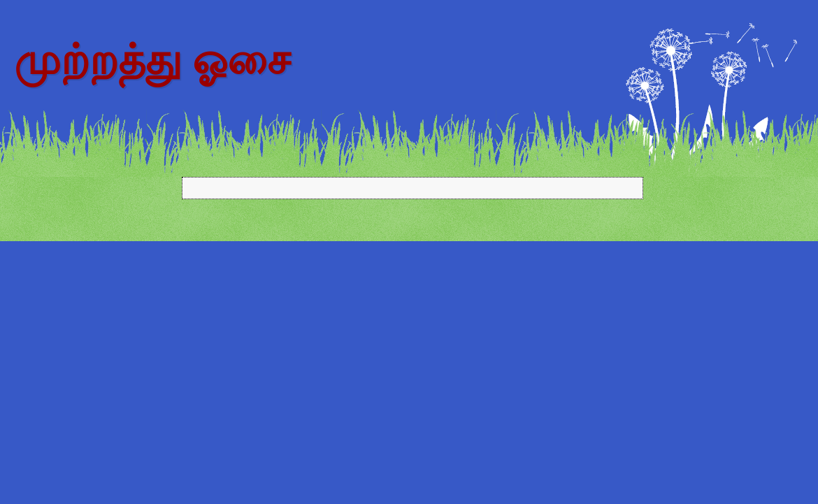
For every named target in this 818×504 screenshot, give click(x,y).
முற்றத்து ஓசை (152, 60)
